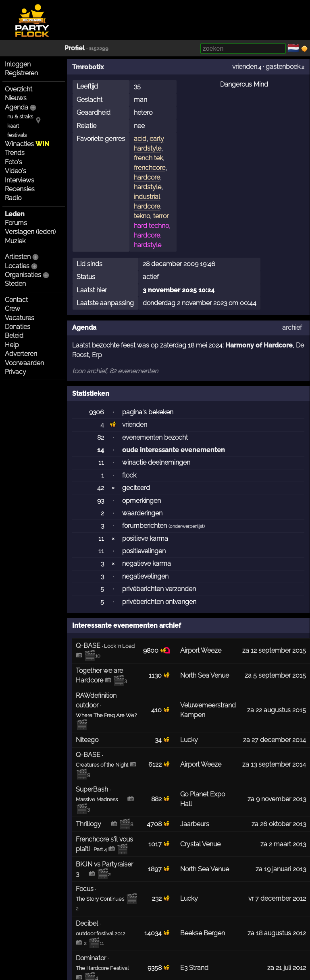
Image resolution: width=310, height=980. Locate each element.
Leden (15, 214)
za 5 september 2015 (275, 675)
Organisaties (23, 275)
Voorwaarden (24, 363)
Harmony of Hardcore (259, 345)
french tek (148, 158)
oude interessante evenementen (174, 450)
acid (140, 139)
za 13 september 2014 (274, 764)
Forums (16, 223)
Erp (97, 355)
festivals (17, 135)
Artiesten (18, 257)
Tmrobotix (88, 67)
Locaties (17, 266)
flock (129, 475)
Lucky (189, 740)
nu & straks (20, 117)
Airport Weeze (201, 650)
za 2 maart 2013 (283, 844)
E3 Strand (194, 968)
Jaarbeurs (195, 824)
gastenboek (283, 67)
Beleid (14, 336)
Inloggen (18, 64)
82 (101, 437)
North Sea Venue (205, 675)
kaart (13, 126)
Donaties (18, 327)
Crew (12, 309)
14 (101, 450)
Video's (16, 171)
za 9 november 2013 (277, 799)
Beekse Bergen (203, 933)
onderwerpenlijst (187, 526)
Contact (16, 300)
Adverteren (21, 354)
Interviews (20, 180)
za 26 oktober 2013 (279, 824)
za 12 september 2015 (274, 650)
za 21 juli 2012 (287, 968)
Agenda (17, 107)
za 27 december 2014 (275, 740)
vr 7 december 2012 (277, 898)
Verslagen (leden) (30, 232)
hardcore (147, 177)
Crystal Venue (200, 844)
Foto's (14, 162)
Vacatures (20, 318)
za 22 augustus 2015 (277, 710)
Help (12, 345)
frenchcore (150, 168)
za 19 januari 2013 (281, 869)
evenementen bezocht (155, 437)
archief (292, 328)
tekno (142, 216)
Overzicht (19, 89)
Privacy (16, 372)
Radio (13, 198)
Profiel (75, 48)
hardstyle (148, 187)
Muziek (15, 241)
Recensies (20, 189)
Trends (15, 153)
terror (161, 216)
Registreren (21, 73)
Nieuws (16, 98)
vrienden (245, 67)
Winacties (27, 144)
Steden (15, 284)
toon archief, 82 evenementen (115, 371)
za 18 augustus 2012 (277, 933)
